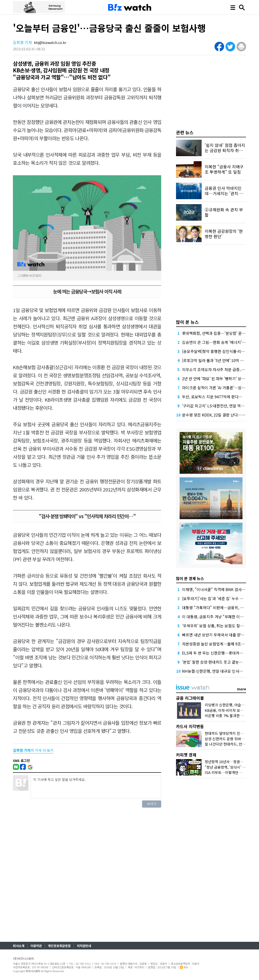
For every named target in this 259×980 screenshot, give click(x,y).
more (242, 689)
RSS (184, 967)
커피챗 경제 (186, 755)
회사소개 (19, 946)
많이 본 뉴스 (187, 322)
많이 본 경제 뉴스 (190, 578)
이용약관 (36, 946)
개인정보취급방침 (59, 946)
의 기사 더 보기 (33, 750)
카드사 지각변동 (190, 726)
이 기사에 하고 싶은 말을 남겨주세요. (96, 787)
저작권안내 (84, 946)
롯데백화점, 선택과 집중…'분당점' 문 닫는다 (218, 333)
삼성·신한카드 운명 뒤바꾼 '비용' (229, 739)
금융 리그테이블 (190, 698)
